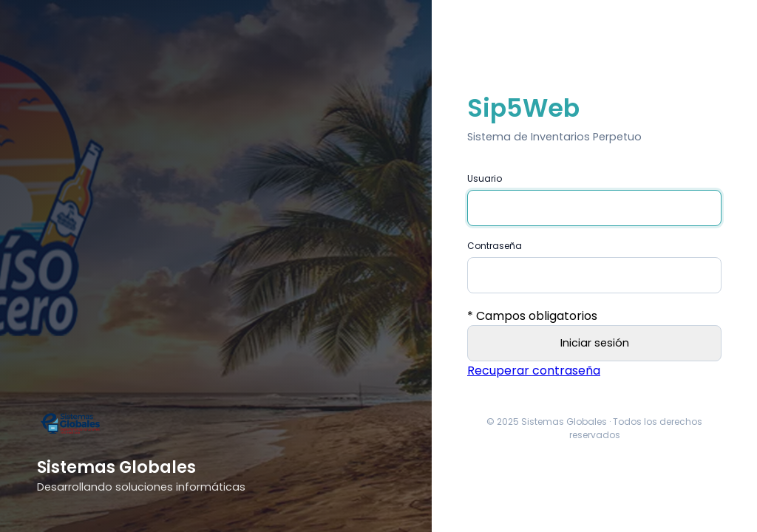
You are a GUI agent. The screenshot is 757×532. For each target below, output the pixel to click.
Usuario (485, 178)
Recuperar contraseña (534, 371)
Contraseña (495, 246)
